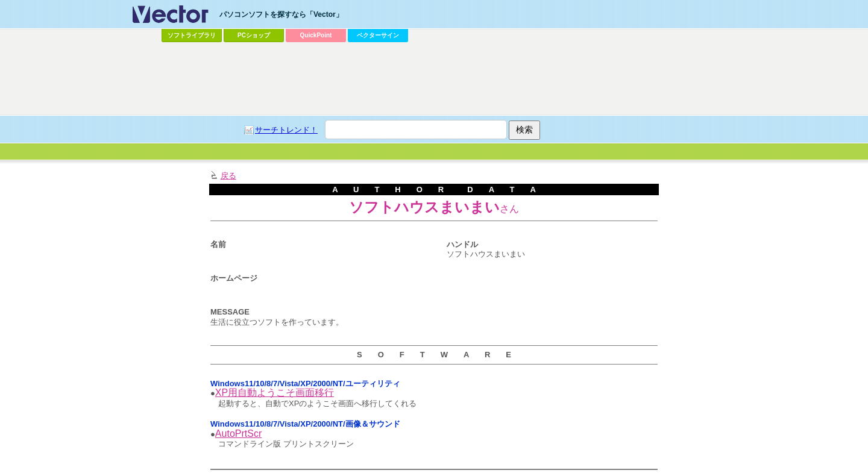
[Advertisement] (434, 79)
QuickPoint (316, 35)
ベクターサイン (378, 35)
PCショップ (254, 35)
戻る (228, 176)
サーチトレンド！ (286, 130)
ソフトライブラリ (192, 35)
